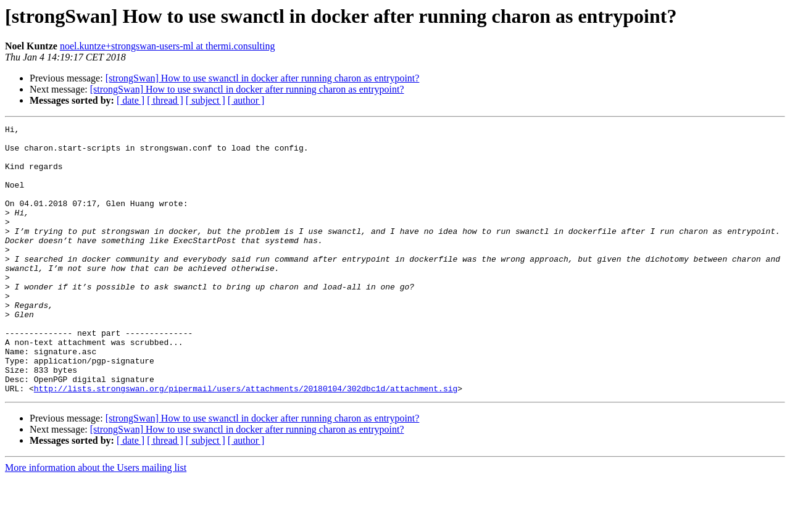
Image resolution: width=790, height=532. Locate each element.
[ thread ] (165, 100)
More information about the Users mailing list (96, 521)
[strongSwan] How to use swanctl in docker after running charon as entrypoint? (263, 78)
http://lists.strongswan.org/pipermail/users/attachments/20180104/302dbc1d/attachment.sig (246, 442)
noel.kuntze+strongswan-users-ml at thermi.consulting (168, 46)
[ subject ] (206, 100)
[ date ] (131, 100)
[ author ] (246, 100)
